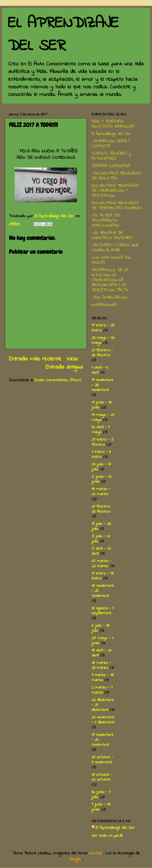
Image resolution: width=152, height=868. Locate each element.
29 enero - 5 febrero (103, 442)
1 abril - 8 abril (100, 370)
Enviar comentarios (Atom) (58, 380)
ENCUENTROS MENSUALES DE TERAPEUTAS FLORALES (117, 206)
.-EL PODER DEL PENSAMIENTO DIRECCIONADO (106, 221)
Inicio (72, 359)
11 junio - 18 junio (102, 405)
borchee (96, 853)
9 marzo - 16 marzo (103, 678)
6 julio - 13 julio (100, 628)
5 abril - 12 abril (101, 551)
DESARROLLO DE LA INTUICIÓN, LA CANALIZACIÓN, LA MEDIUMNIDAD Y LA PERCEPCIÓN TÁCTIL (110, 280)
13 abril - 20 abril (102, 653)
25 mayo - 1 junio (103, 641)
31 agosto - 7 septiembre (103, 611)
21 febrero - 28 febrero (102, 353)
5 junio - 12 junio (102, 479)
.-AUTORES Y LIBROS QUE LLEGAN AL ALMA (115, 248)
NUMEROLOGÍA (104, 305)
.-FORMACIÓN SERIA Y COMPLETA (111, 144)
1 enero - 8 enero (101, 454)
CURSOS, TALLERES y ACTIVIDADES (111, 156)
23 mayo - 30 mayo (103, 340)
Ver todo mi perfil (107, 836)
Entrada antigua (64, 367)
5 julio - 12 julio (101, 539)
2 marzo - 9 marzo (102, 690)
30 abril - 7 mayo (101, 430)
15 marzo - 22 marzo (102, 564)
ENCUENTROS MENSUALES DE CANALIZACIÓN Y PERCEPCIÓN (115, 191)
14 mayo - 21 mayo (103, 417)
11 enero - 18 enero (103, 576)
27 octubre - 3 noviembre (102, 760)
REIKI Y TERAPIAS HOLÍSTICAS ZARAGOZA (113, 124)
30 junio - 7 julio (101, 795)
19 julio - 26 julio (101, 526)
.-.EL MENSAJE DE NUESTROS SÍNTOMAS (112, 235)
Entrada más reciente (35, 359)
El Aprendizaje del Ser (111, 134)
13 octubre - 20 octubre (102, 777)
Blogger (76, 859)
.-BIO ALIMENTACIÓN (110, 298)
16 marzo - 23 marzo (101, 665)
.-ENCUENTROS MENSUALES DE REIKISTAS (116, 176)
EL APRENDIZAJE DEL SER (63, 35)
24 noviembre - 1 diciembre (103, 720)
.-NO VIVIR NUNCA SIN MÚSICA (111, 260)
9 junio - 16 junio (101, 807)
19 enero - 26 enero (103, 328)
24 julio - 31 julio (101, 467)
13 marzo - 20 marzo (101, 492)
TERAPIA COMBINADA (111, 166)
